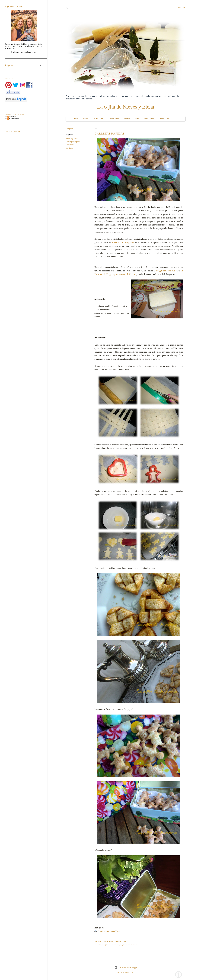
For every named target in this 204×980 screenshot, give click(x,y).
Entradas (12, 117)
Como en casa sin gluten (123, 242)
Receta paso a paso (73, 142)
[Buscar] (182, 8)
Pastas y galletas (72, 139)
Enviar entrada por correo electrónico (114, 941)
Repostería (70, 145)
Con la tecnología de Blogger (126, 968)
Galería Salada (98, 119)
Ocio (137, 119)
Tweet (118, 931)
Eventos (127, 119)
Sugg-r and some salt (166, 271)
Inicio (76, 119)
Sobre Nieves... (149, 119)
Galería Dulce (114, 119)
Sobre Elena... (165, 119)
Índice (85, 119)
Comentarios (13, 119)
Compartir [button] (70, 129)
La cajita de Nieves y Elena (126, 107)
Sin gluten (70, 148)
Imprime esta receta (107, 931)
